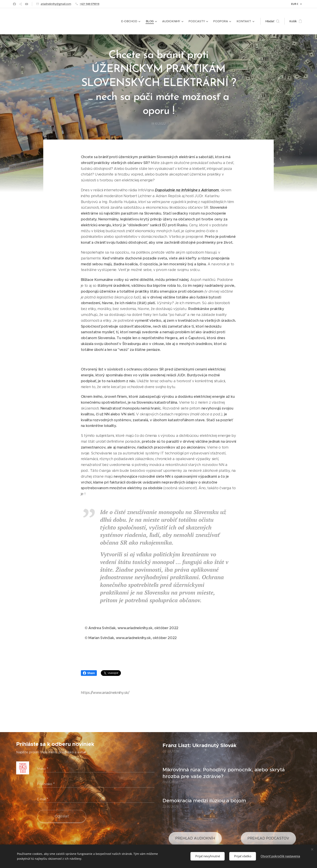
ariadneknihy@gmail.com (56, 4)
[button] (272, 21)
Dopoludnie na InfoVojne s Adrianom (187, 190)
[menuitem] (133, 21)
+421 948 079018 (89, 4)
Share (89, 673)
